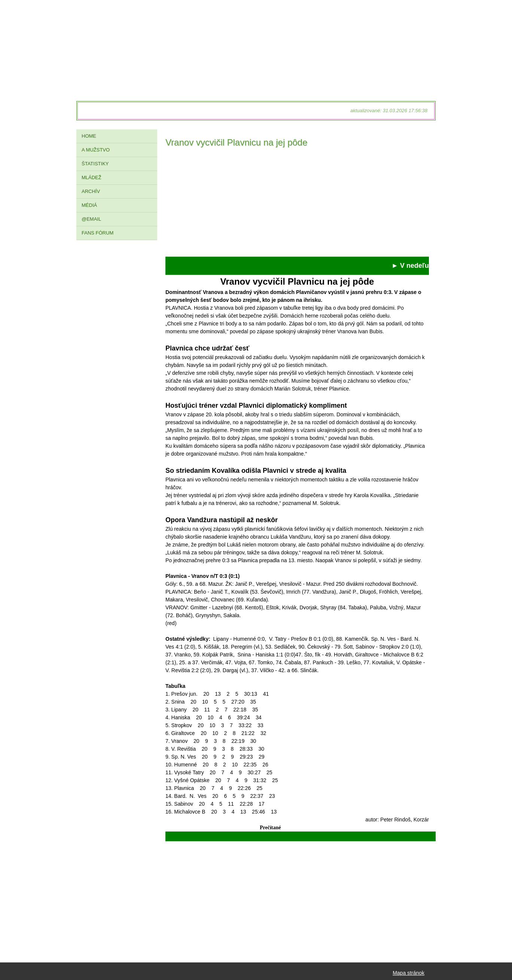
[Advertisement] (297, 204)
